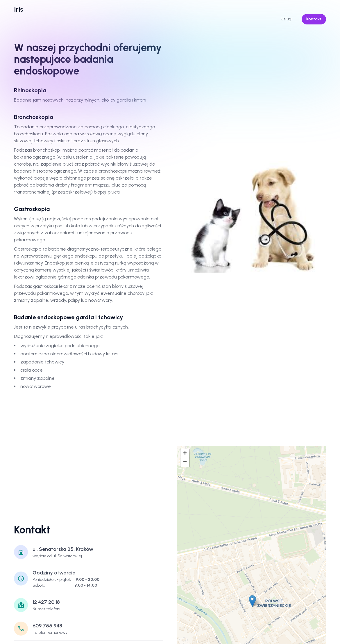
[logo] (19, 9)
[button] (252, 601)
